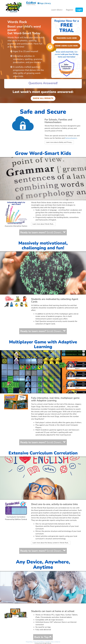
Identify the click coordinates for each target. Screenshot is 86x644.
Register (70, 10)
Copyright (48, 642)
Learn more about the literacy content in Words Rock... (51, 543)
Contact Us (57, 642)
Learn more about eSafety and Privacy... (59, 142)
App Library (39, 4)
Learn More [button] (57, 10)
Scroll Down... (43, 232)
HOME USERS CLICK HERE (65, 46)
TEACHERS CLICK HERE (67, 38)
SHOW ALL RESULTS (43, 98)
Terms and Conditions (39, 642)
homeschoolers (71, 138)
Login (79, 10)
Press (52, 642)
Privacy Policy (29, 642)
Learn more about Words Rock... (43, 224)
